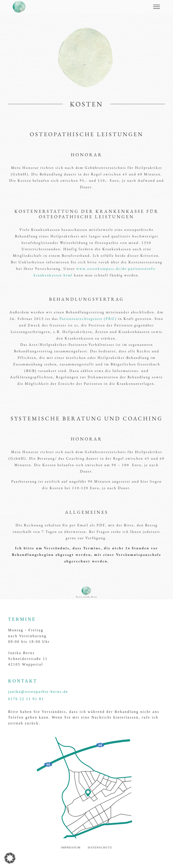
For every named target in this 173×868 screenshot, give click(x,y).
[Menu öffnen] (157, 7)
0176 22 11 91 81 (26, 699)
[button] (10, 858)
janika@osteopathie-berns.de (38, 692)
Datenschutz (100, 847)
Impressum (71, 847)
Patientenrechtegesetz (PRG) (88, 319)
